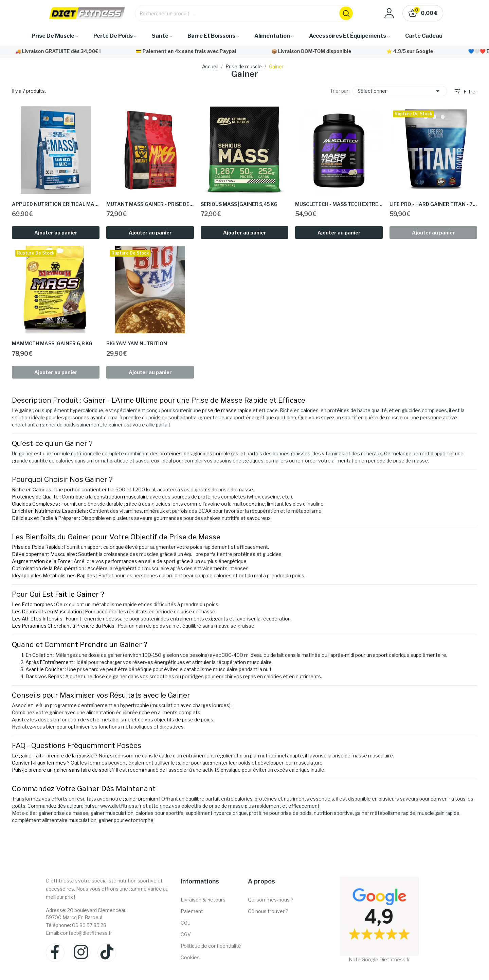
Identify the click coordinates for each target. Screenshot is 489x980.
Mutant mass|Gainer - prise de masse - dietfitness (150, 204)
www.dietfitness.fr (121, 806)
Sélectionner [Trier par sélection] (400, 91)
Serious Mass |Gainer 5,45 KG (239, 204)
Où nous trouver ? (268, 911)
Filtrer (470, 92)
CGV (186, 934)
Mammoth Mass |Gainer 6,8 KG (52, 343)
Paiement (192, 911)
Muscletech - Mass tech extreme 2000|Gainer (339, 204)
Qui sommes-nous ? (271, 900)
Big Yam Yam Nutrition (137, 343)
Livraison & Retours (203, 900)
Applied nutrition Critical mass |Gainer (56, 204)
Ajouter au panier (56, 233)
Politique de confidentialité (211, 946)
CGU (186, 923)
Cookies (190, 957)
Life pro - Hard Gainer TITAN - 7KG (433, 204)
